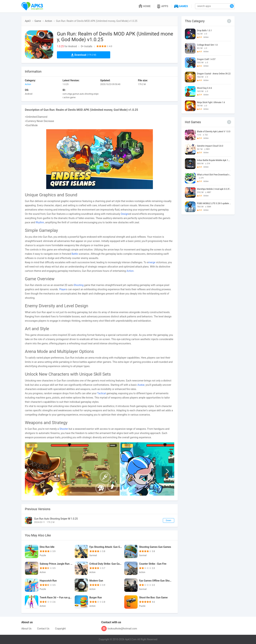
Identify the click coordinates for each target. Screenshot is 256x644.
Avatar (141, 385)
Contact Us (43, 629)
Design (125, 214)
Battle (75, 254)
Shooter (64, 429)
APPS (162, 6)
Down (169, 520)
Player (63, 289)
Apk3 (28, 21)
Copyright (60, 629)
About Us (26, 629)
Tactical (101, 393)
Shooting (79, 285)
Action (49, 21)
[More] (229, 21)
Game (38, 21)
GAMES (181, 6)
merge (152, 262)
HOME (144, 6)
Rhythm (40, 222)
